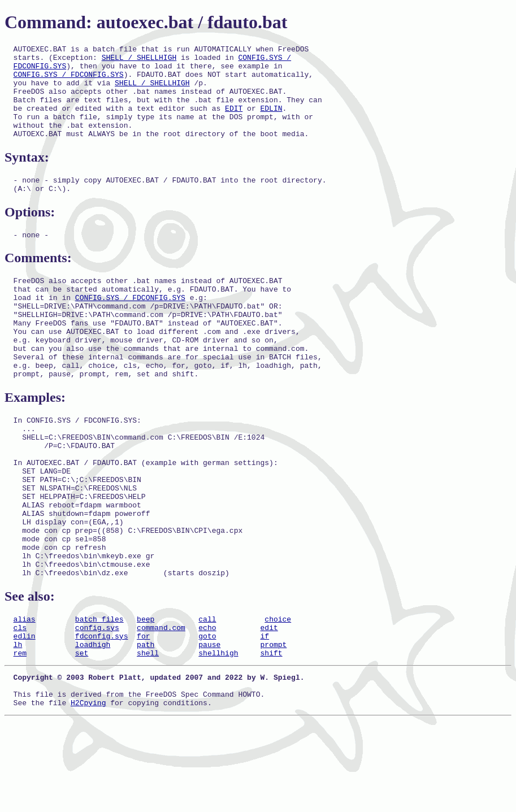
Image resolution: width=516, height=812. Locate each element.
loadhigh (93, 727)
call (207, 697)
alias (25, 697)
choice (278, 697)
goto (207, 717)
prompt (273, 727)
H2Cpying (88, 794)
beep (146, 697)
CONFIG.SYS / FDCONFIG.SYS (69, 81)
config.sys (97, 707)
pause (209, 727)
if (264, 717)
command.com (161, 707)
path (146, 727)
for (143, 717)
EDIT (234, 121)
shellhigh (218, 737)
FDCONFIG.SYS (40, 71)
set (82, 737)
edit (269, 707)
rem (20, 737)
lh (18, 727)
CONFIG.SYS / (264, 60)
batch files (99, 697)
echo (207, 707)
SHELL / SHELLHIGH (139, 60)
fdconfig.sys (102, 717)
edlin (25, 717)
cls (20, 707)
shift (271, 737)
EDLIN (271, 121)
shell (148, 737)
